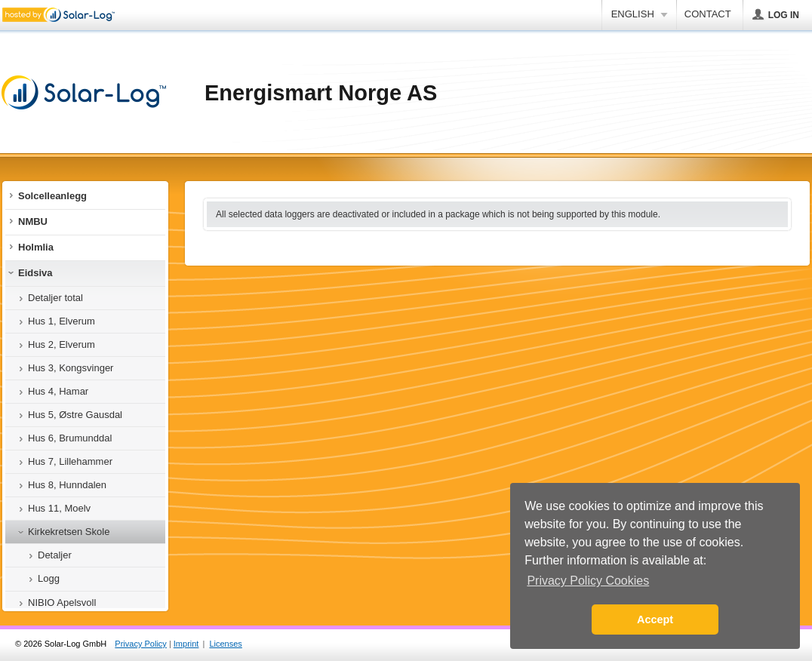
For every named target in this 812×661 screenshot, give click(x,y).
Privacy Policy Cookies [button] (588, 581)
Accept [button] (655, 619)
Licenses (225, 644)
